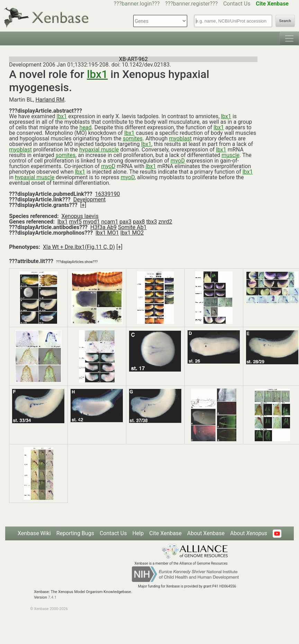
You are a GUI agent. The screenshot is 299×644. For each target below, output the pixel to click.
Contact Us (237, 4)
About (249, 533)
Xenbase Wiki (34, 533)
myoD (178, 161)
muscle (230, 155)
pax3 (125, 222)
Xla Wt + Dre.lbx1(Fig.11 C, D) (79, 247)
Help (138, 533)
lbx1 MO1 (107, 233)
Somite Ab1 (132, 227)
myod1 (92, 222)
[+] (83, 205)
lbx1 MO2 (132, 233)
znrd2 (165, 222)
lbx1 (97, 74)
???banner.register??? (191, 4)
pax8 (139, 222)
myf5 (75, 222)
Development (90, 199)
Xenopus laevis (80, 216)
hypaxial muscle (99, 150)
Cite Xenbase (165, 533)
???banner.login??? (137, 4)
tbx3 (152, 222)
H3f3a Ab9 (103, 227)
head (86, 127)
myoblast (180, 138)
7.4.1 (52, 597)
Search (285, 21)
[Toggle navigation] (289, 38)
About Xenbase (206, 533)
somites (133, 138)
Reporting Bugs (75, 533)
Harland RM (50, 100)
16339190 (108, 194)
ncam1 (110, 222)
